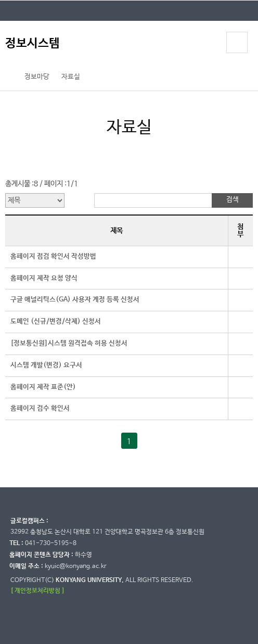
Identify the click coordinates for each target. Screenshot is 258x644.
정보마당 (37, 77)
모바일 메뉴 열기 (237, 42)
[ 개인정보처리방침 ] (37, 591)
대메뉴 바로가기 (0, 0)
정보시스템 (33, 43)
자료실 (71, 77)
